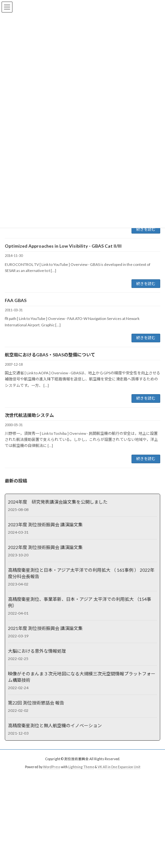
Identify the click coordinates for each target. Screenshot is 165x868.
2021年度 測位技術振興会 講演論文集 (45, 628)
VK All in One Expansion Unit (119, 767)
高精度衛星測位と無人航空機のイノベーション (55, 725)
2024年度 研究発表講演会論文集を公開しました (58, 502)
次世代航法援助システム (29, 415)
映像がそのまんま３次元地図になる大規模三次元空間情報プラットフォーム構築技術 (82, 677)
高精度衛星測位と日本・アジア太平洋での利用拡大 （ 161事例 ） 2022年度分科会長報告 (81, 573)
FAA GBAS (16, 300)
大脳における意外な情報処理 (37, 651)
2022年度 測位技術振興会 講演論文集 (45, 547)
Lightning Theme (81, 767)
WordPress (52, 767)
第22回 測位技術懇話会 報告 (36, 702)
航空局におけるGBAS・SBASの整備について (50, 355)
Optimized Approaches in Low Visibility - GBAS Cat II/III (63, 246)
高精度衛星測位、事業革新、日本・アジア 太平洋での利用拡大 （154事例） (80, 602)
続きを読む (146, 229)
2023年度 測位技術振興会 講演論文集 (45, 524)
